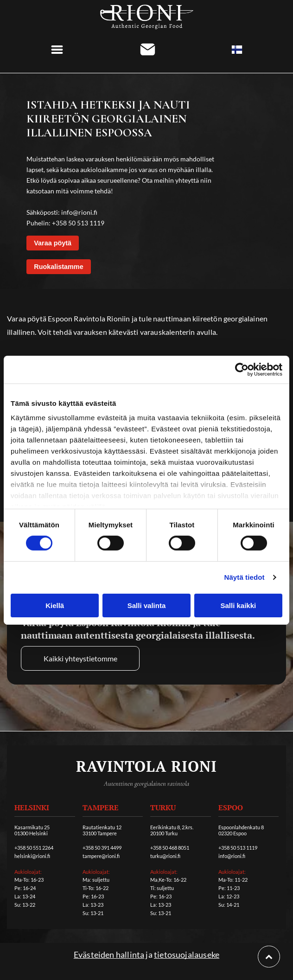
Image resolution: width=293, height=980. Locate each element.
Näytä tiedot (245, 577)
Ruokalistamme (58, 267)
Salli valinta (147, 605)
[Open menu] (57, 50)
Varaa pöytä (53, 243)
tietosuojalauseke (187, 954)
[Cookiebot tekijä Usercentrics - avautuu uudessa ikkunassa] (242, 370)
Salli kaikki (238, 605)
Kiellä (55, 605)
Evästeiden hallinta (109, 954)
